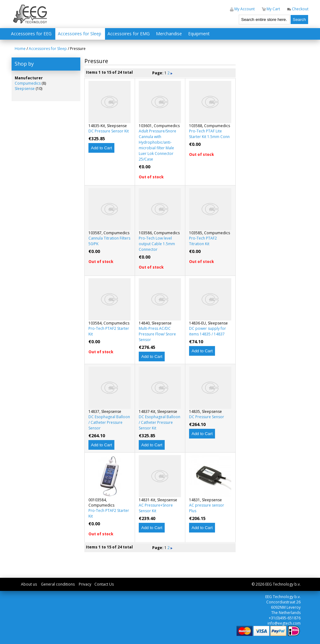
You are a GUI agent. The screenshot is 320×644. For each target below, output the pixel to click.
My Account (242, 9)
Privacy (85, 584)
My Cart (271, 9)
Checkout (298, 9)
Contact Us (104, 584)
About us (29, 584)
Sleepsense (25, 89)
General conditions (58, 584)
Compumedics (28, 83)
